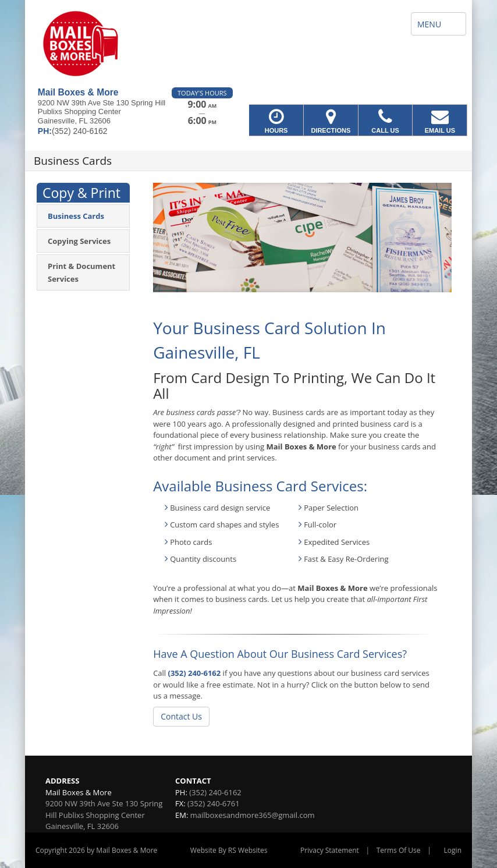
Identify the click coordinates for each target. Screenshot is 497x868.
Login (453, 850)
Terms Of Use (399, 850)
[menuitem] (83, 216)
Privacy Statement (330, 850)
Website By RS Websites (229, 850)
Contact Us (181, 716)
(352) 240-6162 (195, 673)
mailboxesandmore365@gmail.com (253, 815)
